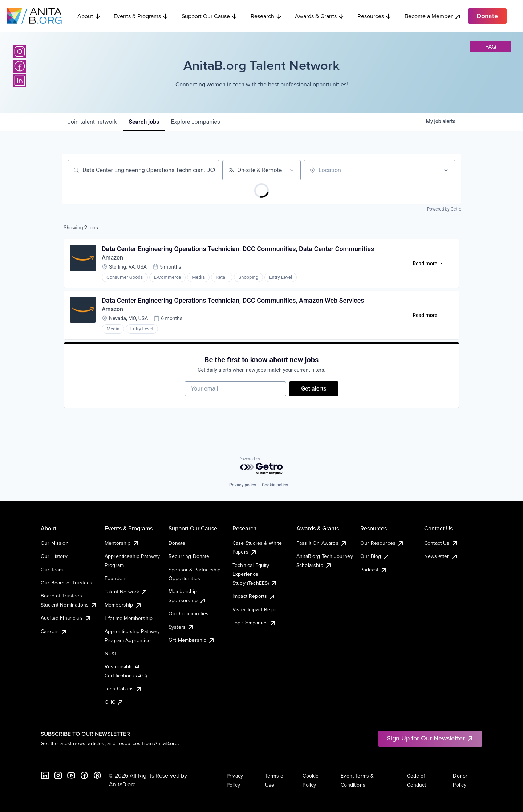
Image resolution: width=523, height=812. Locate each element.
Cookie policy (275, 485)
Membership (123, 605)
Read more (431, 265)
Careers (54, 631)
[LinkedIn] (20, 81)
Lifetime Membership (129, 618)
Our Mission (55, 543)
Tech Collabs (123, 689)
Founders (116, 578)
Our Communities (188, 613)
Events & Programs (141, 16)
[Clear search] (210, 170)
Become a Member (433, 16)
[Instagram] (20, 52)
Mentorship (122, 543)
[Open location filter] (446, 170)
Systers (181, 627)
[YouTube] (71, 775)
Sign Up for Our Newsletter (430, 738)
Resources (374, 16)
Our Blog (375, 556)
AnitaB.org (122, 784)
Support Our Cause (210, 16)
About (89, 16)
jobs (144, 122)
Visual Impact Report (256, 609)
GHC (114, 702)
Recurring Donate (189, 556)
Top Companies (254, 623)
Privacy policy (243, 485)
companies (195, 122)
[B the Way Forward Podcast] (97, 775)
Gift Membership (192, 640)
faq (491, 46)
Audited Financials (66, 618)
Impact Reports (254, 596)
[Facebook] (20, 66)
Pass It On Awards (322, 543)
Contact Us (441, 543)
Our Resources (382, 543)
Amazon (112, 258)
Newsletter (441, 556)
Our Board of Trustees (66, 583)
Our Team (52, 570)
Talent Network (126, 592)
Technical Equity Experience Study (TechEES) (255, 574)
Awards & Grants (320, 16)
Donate (177, 543)
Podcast (374, 570)
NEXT (111, 653)
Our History (54, 556)
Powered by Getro (444, 209)
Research (266, 16)
